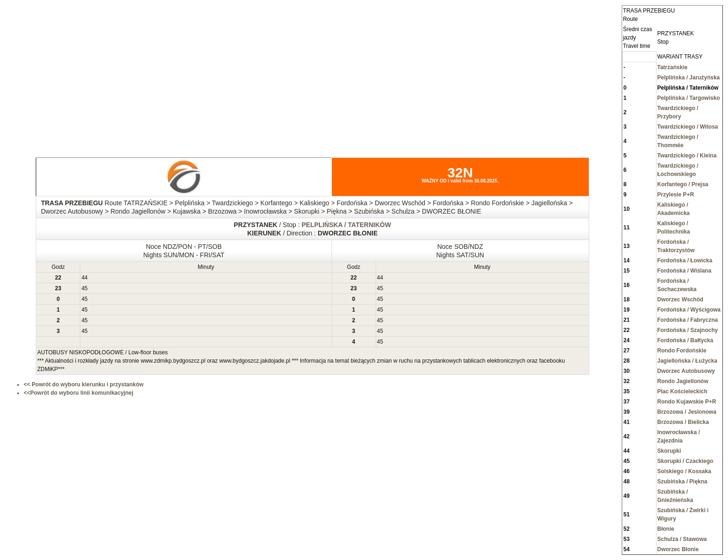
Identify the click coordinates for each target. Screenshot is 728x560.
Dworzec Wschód (680, 300)
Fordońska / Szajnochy (688, 330)
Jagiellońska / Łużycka (687, 361)
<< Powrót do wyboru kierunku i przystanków (84, 384)
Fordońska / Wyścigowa (689, 310)
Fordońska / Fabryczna (688, 320)
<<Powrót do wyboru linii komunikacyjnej (78, 393)
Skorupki (669, 451)
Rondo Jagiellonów (683, 381)
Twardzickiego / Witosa (688, 127)
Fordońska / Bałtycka (686, 340)
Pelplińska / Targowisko (689, 98)
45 (84, 288)
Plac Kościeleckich (682, 391)
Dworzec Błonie (678, 549)
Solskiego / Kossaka (684, 471)
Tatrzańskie (673, 67)
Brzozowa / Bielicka (683, 422)
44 (84, 278)
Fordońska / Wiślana (685, 271)
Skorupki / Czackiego (686, 461)
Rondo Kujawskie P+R (687, 402)
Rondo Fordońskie (682, 351)
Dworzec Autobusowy (686, 371)
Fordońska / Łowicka (685, 260)
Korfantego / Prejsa (683, 184)
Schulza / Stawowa (682, 539)
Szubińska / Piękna (682, 482)
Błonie (666, 529)
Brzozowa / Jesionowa (687, 412)
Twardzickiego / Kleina (687, 156)
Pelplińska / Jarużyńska (689, 78)
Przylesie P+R (676, 195)
